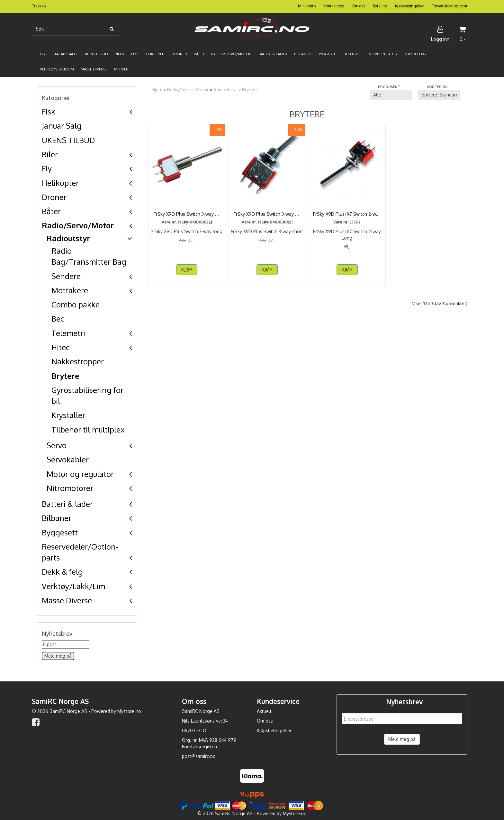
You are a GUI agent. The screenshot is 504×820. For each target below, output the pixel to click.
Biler (50, 154)
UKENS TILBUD (68, 140)
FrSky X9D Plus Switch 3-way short (267, 214)
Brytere (65, 376)
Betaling (380, 6)
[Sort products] (439, 95)
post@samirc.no (199, 756)
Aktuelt (264, 711)
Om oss (358, 6)
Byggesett (60, 532)
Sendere (66, 276)
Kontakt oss (334, 6)
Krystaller (68, 415)
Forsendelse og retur (450, 6)
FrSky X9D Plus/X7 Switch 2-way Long (347, 217)
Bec (58, 319)
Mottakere (70, 290)
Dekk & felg (62, 572)
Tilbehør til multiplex (88, 429)
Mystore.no (129, 711)
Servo (57, 445)
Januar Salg (62, 126)
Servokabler (68, 459)
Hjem (157, 90)
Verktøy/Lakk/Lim (73, 586)
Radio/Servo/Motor (78, 225)
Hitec (60, 347)
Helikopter (60, 183)
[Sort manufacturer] (391, 95)
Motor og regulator (80, 474)
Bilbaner (57, 518)
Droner (54, 197)
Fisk (49, 111)
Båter (51, 211)
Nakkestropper (78, 361)
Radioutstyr (68, 238)
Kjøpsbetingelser (410, 6)
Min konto (307, 6)
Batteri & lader (67, 504)
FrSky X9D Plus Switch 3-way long (187, 214)
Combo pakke (76, 304)
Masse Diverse (67, 600)
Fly (47, 168)
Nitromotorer (70, 488)
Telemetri (68, 333)
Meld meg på (402, 739)
